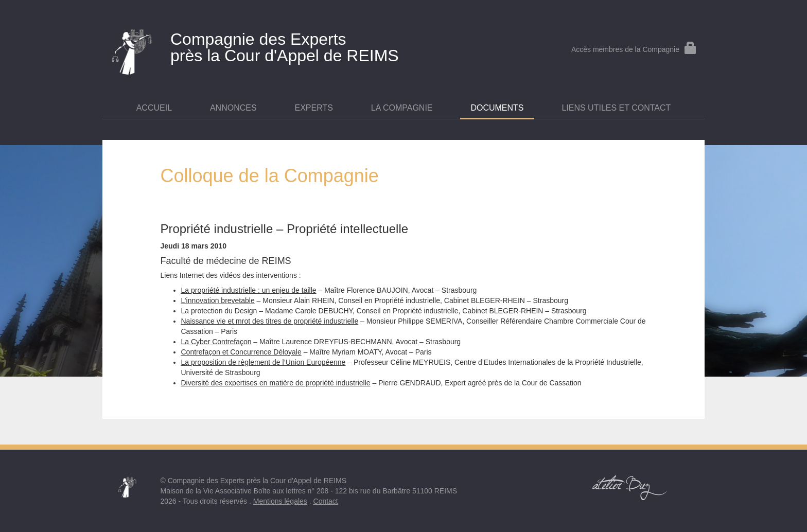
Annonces (233, 108)
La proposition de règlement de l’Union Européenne (264, 362)
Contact (326, 501)
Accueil (154, 108)
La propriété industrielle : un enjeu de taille (249, 290)
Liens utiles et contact (616, 108)
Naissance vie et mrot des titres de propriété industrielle (270, 321)
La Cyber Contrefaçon (216, 342)
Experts (314, 108)
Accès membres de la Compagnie (634, 49)
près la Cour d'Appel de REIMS (303, 45)
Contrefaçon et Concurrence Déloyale (241, 352)
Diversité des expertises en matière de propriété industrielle (276, 383)
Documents (497, 108)
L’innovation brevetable (218, 300)
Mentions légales (280, 501)
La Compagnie (402, 108)
